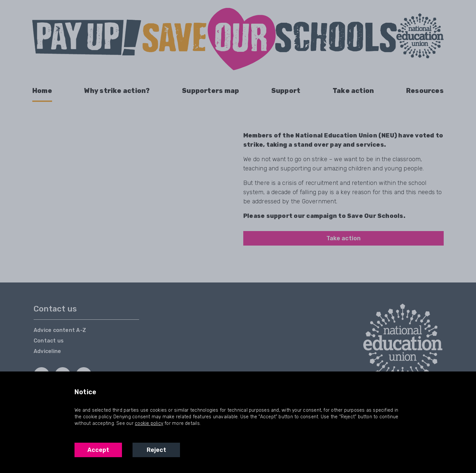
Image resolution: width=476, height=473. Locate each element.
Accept (98, 450)
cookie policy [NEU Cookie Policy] (149, 423)
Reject (156, 450)
